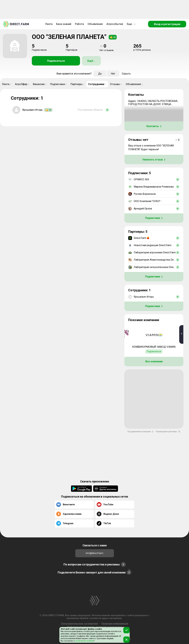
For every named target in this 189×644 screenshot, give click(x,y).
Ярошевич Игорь (32, 110)
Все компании (154, 361)
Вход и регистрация (167, 24)
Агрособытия (115, 24)
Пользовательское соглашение (80, 624)
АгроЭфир (22, 84)
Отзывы (116, 84)
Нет (113, 74)
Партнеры (77, 84)
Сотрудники (97, 84)
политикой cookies (84, 641)
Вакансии (40, 84)
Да (100, 74)
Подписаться (56, 61)
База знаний (64, 24)
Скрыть (126, 74)
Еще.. (131, 24)
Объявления (95, 24)
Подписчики (58, 84)
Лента (49, 24)
